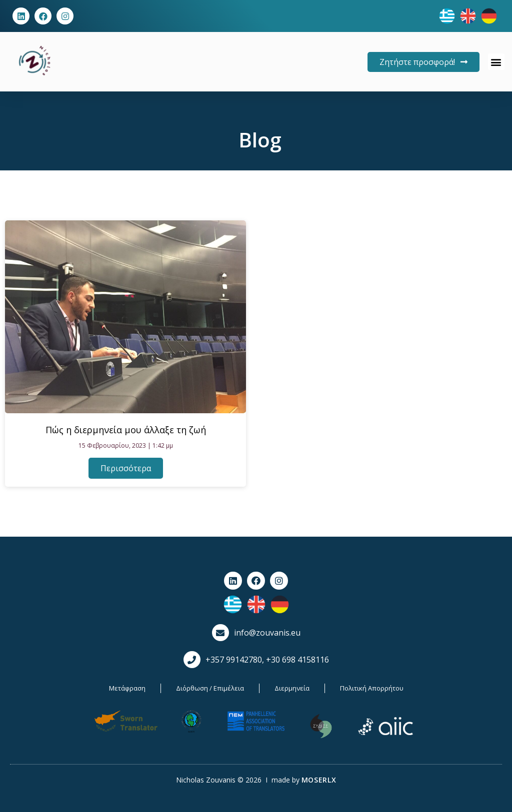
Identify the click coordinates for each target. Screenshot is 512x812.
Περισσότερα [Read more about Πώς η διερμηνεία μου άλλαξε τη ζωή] (126, 468)
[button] (496, 62)
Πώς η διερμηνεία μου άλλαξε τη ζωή (126, 430)
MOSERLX (319, 780)
